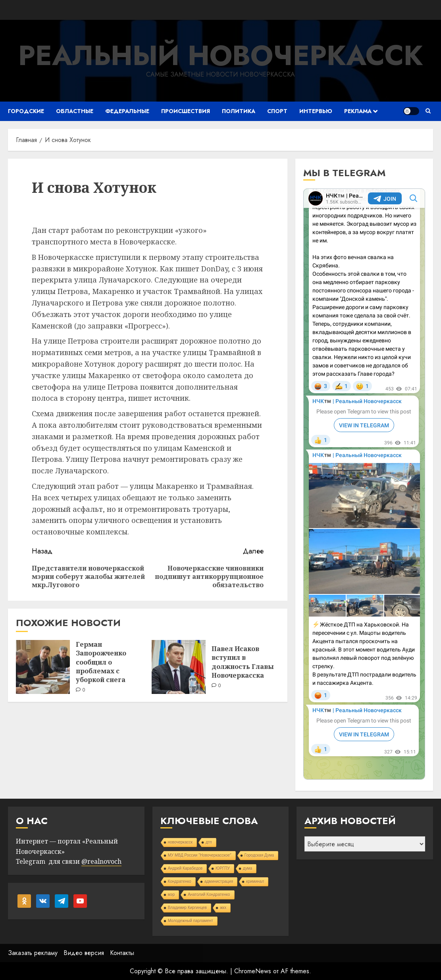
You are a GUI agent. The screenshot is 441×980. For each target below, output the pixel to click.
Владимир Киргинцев (188, 908)
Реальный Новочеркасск (221, 55)
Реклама (358, 111)
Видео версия (84, 953)
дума (247, 868)
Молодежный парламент (191, 921)
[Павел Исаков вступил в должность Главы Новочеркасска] (179, 667)
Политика (239, 111)
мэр (171, 894)
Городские (26, 111)
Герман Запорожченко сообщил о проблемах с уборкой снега (101, 662)
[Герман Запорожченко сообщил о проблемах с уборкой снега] (43, 667)
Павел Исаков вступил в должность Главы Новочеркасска (243, 662)
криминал (255, 881)
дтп (209, 842)
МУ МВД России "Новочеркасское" (200, 855)
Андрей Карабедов (185, 868)
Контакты (122, 953)
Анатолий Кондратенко (209, 894)
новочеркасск (180, 842)
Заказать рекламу (33, 953)
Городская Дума (259, 855)
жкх (223, 908)
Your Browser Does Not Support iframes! (364, 484)
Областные (75, 111)
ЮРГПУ (223, 868)
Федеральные (127, 111)
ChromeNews (253, 971)
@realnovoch (101, 861)
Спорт (277, 111)
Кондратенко (180, 881)
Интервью (316, 111)
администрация (219, 881)
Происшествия (186, 111)
